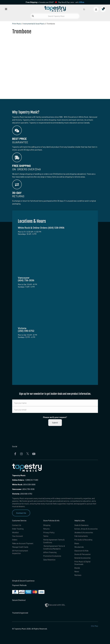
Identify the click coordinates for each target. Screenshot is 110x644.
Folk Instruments (81, 536)
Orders (15, 540)
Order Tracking (18, 529)
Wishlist (15, 532)
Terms (46, 536)
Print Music (17, 24)
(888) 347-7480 (32, 480)
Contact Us (21, 513)
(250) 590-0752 (22, 494)
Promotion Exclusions (52, 556)
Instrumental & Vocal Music (34, 24)
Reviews (78, 575)
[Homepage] (55, 9)
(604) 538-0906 (24, 484)
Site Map (95, 626)
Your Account (18, 536)
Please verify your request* (55, 417)
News (77, 571)
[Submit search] (33, 16)
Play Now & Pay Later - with (71, 2)
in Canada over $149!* (40, 2)
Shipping (47, 525)
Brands (77, 568)
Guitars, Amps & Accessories (86, 529)
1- (26, 480)
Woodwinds (79, 547)
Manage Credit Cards (20, 547)
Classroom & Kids (81, 551)
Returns (46, 529)
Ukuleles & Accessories (84, 532)
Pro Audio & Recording (83, 540)
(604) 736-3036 (23, 489)
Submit (55, 423)
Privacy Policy (49, 532)
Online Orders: (18, 480)
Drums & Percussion (82, 554)
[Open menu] (6, 9)
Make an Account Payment (23, 543)
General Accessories (82, 558)
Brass (77, 543)
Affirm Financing (50, 552)
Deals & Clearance (81, 525)
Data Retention (49, 560)
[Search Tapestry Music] (55, 16)
